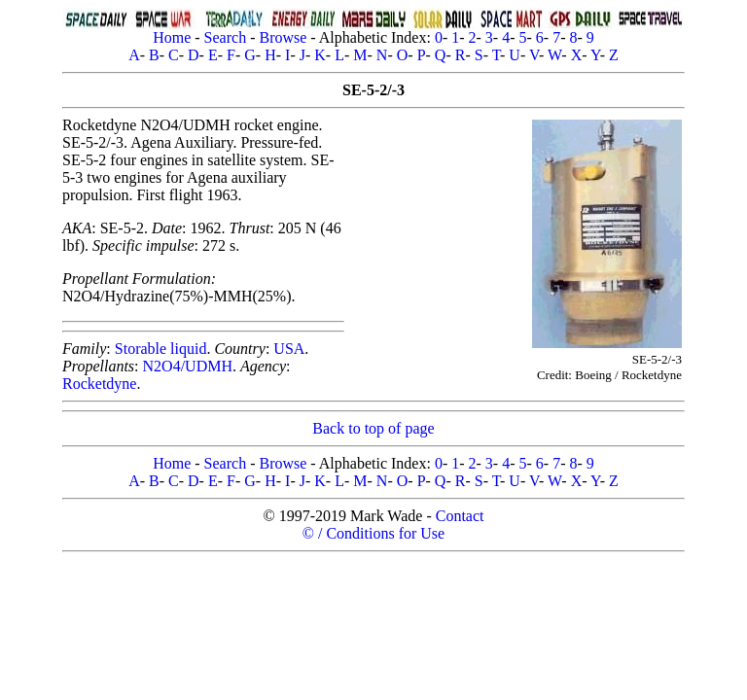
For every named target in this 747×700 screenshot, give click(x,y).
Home (172, 37)
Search (226, 37)
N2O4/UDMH (188, 366)
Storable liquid (161, 349)
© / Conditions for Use (373, 533)
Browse (283, 37)
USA (289, 349)
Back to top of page (373, 428)
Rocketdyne (99, 384)
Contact (460, 516)
